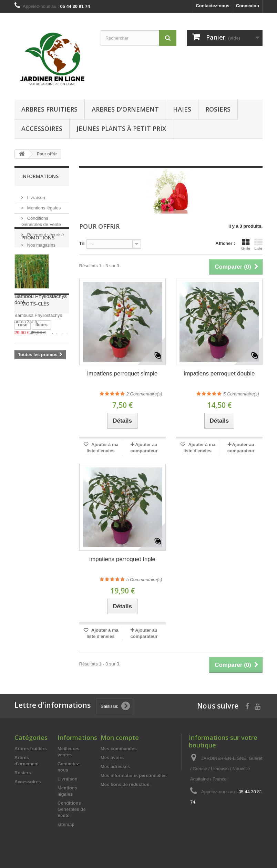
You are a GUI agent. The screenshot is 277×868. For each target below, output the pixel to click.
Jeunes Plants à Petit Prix (121, 128)
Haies (182, 109)
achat (45, 473)
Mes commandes (119, 749)
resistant (54, 442)
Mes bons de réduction (125, 784)
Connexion (248, 6)
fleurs (41, 431)
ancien (50, 462)
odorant (26, 452)
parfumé (27, 462)
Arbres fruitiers (49, 109)
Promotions (38, 268)
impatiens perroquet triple (122, 559)
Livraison (35, 195)
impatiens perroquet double (219, 374)
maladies (28, 442)
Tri (82, 243)
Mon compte (120, 737)
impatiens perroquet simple (122, 374)
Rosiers (218, 109)
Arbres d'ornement (125, 109)
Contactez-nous (213, 6)
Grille (246, 244)
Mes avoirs (112, 758)
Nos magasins (41, 242)
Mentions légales (43, 205)
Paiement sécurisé (45, 232)
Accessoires (42, 128)
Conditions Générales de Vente (72, 809)
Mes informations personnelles (134, 776)
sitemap (66, 824)
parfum (50, 452)
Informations (40, 176)
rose (23, 431)
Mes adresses (115, 767)
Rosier (25, 473)
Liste (258, 244)
